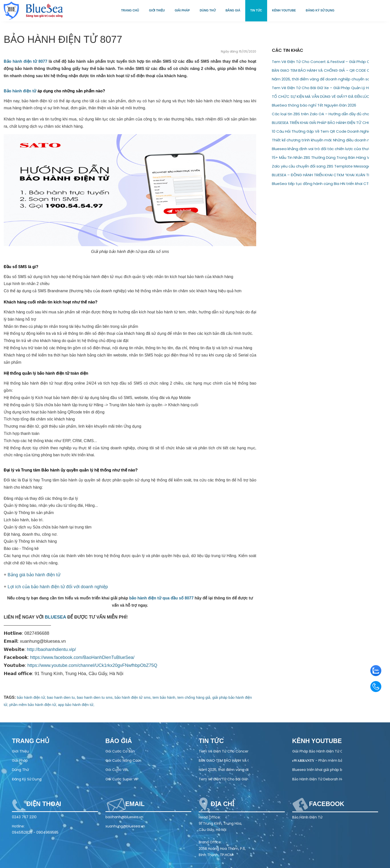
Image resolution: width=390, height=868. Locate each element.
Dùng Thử (20, 770)
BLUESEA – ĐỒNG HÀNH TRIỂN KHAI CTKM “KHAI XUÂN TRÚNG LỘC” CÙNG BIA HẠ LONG (320, 175)
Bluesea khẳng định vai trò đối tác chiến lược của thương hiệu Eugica (320, 149)
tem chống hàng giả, (194, 697)
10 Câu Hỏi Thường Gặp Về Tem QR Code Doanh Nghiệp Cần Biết (320, 131)
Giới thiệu (157, 10)
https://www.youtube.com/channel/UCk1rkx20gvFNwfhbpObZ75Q (92, 665)
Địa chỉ (222, 804)
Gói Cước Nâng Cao (123, 760)
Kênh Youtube (284, 10)
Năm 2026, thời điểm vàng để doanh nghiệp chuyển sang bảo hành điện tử (320, 79)
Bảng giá (233, 10)
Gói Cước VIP (117, 770)
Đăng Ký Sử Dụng (27, 779)
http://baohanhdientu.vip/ (51, 649)
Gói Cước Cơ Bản (120, 751)
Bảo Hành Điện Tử (307, 817)
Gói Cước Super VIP (122, 779)
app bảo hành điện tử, (76, 705)
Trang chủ (130, 10)
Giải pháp (182, 10)
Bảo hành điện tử (20, 91)
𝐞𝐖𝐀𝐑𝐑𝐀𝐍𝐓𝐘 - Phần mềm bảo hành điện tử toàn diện (317, 760)
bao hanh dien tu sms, (95, 697)
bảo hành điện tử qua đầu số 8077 (161, 598)
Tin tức (256, 10)
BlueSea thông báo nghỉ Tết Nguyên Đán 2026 (314, 105)
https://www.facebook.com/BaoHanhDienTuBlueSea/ (82, 657)
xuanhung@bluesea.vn (125, 826)
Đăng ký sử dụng (320, 10)
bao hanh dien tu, (61, 697)
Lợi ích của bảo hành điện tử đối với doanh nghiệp (58, 587)
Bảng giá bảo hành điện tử (34, 575)
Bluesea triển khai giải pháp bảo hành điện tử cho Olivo (317, 770)
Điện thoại (44, 804)
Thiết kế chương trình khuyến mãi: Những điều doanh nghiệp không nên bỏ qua (320, 140)
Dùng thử (208, 10)
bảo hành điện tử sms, (133, 697)
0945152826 (22, 832)
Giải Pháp (20, 760)
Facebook (327, 804)
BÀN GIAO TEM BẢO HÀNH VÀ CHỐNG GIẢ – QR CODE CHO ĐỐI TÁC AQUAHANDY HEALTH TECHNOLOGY (320, 70)
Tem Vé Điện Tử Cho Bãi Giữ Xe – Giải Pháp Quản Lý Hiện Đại (320, 88)
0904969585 (47, 832)
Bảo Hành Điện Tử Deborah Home (317, 779)
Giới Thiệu (20, 751)
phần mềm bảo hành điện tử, (33, 705)
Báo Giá (119, 741)
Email (135, 804)
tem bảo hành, (165, 697)
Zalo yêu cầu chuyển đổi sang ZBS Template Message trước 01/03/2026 (320, 166)
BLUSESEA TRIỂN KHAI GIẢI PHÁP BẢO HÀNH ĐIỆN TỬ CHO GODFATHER (320, 123)
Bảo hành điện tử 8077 (25, 61)
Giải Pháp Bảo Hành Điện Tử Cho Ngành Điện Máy (317, 751)
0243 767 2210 (24, 817)
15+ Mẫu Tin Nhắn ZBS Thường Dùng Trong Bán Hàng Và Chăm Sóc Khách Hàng (320, 157)
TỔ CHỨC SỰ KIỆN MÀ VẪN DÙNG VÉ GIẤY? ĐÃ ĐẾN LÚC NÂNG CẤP (320, 96)
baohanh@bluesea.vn (124, 817)
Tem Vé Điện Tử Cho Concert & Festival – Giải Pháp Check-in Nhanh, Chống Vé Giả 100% (320, 62)
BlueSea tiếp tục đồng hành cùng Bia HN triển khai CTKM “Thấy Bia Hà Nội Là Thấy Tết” (320, 184)
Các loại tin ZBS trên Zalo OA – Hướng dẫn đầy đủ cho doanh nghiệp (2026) (320, 114)
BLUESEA (55, 617)
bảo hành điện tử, (31, 697)
